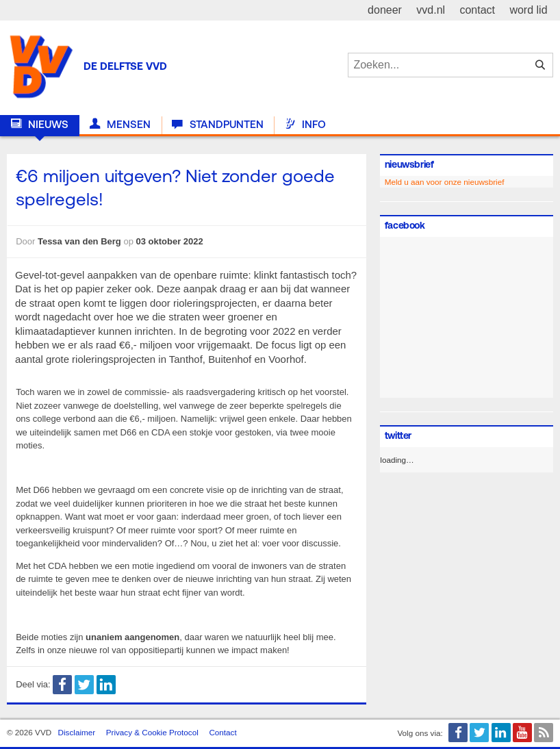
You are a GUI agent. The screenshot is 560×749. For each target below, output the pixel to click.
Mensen (120, 125)
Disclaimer (77, 732)
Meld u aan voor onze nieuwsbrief (445, 182)
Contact (222, 732)
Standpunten (217, 125)
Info (305, 125)
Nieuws (40, 125)
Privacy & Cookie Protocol (152, 732)
